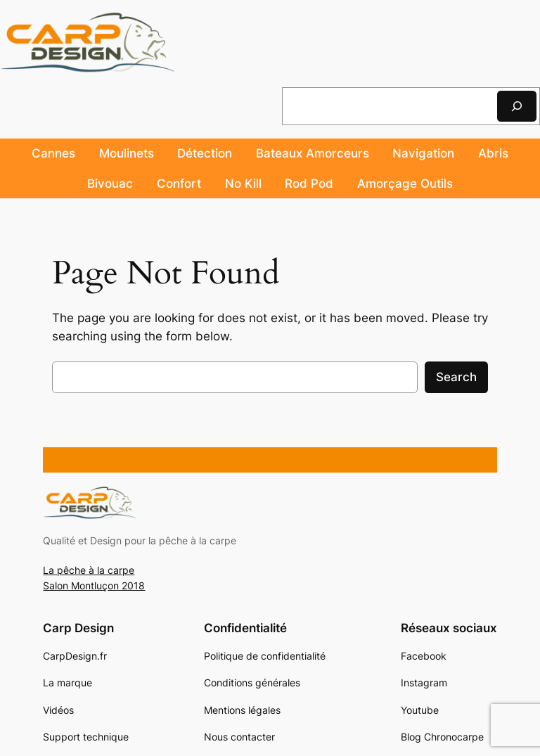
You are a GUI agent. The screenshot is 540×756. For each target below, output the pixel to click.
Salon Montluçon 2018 (94, 585)
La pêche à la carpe (89, 570)
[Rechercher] (517, 106)
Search (456, 377)
